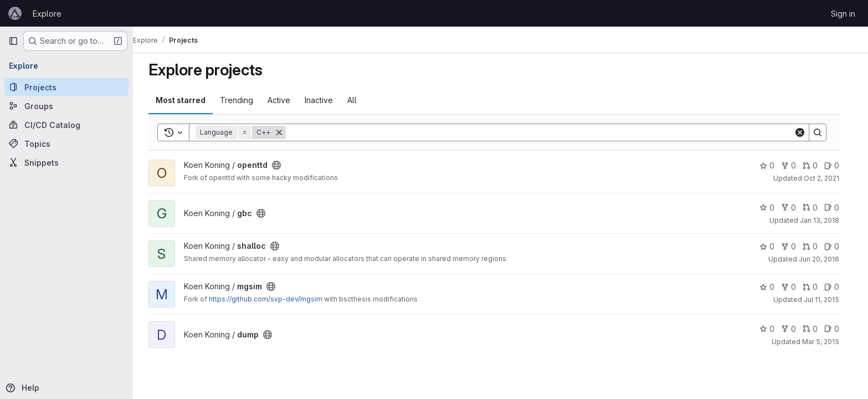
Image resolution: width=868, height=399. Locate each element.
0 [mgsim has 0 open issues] (838, 287)
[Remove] (286, 132)
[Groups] (66, 106)
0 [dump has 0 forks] (795, 329)
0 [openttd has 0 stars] (774, 165)
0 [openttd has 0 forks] (795, 165)
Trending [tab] (243, 100)
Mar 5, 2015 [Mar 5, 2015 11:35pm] (827, 342)
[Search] (546, 132)
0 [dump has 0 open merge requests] (817, 329)
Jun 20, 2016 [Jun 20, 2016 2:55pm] (826, 259)
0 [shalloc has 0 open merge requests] (817, 246)
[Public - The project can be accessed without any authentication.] (283, 165)
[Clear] (807, 132)
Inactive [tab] (325, 100)
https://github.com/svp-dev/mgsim (272, 299)
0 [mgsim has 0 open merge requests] (817, 287)
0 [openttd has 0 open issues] (838, 165)
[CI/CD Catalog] (66, 125)
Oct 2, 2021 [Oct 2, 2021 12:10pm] (828, 178)
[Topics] (66, 144)
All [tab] (359, 100)
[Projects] (66, 87)
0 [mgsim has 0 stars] (774, 287)
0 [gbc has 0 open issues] (838, 208)
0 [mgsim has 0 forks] (795, 287)
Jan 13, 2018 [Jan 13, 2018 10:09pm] (826, 220)
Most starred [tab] (187, 100)
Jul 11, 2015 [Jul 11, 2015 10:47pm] (828, 300)
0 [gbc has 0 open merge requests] (817, 208)
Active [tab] (286, 100)
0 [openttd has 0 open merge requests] (817, 165)
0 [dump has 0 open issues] (838, 329)
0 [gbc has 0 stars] (774, 208)
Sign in (843, 14)
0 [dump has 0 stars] (774, 329)
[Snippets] (66, 162)
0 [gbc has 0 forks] (795, 208)
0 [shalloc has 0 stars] (774, 246)
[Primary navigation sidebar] (13, 41)
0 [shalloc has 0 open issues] (838, 246)
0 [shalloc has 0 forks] (795, 246)
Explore (47, 14)
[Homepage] (15, 13)
